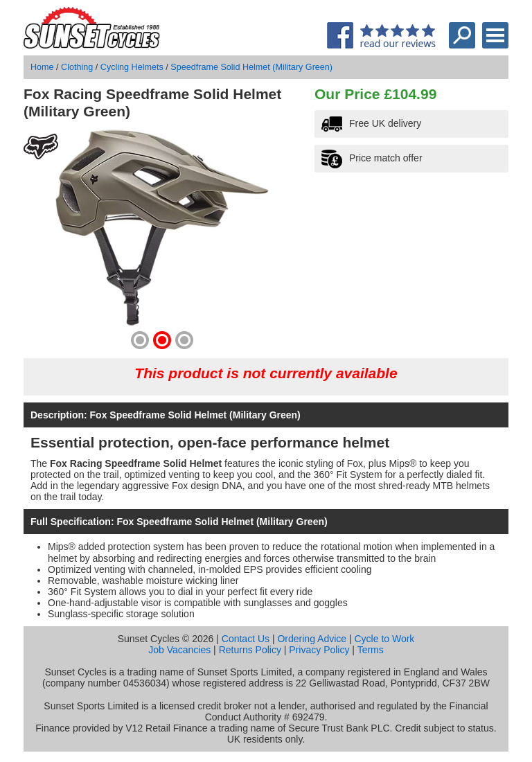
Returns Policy (250, 650)
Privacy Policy (319, 650)
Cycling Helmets (132, 67)
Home (42, 67)
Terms (371, 650)
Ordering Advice (312, 639)
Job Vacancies (179, 650)
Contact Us (246, 639)
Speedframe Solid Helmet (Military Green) (251, 67)
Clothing (77, 67)
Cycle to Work (384, 639)
